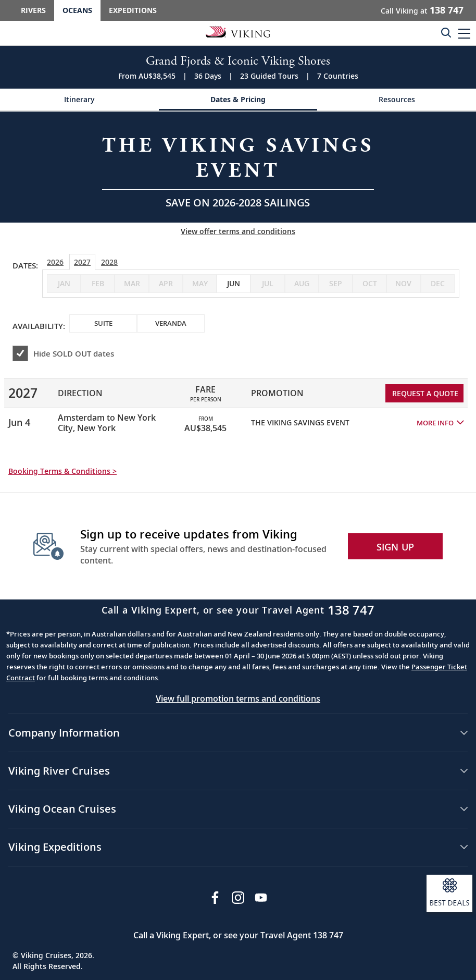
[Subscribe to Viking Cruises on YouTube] (261, 898)
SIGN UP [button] (396, 547)
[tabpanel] (238, 404)
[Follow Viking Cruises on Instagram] (238, 898)
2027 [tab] (82, 262)
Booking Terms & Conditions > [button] (62, 471)
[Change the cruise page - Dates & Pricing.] (238, 100)
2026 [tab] (55, 262)
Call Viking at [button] (422, 10)
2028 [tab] (109, 262)
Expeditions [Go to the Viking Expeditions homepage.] (133, 10)
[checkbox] (234, 284)
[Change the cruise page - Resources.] (397, 100)
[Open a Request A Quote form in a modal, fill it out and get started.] (238, 167)
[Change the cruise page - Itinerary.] (79, 100)
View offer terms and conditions (238, 231)
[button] (464, 33)
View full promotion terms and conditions (238, 699)
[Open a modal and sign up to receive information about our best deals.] (449, 893)
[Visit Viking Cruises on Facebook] (215, 898)
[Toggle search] (446, 32)
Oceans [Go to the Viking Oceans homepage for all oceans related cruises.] (77, 10)
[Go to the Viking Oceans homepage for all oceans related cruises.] (238, 31)
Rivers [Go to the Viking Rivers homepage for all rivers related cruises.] (33, 10)
